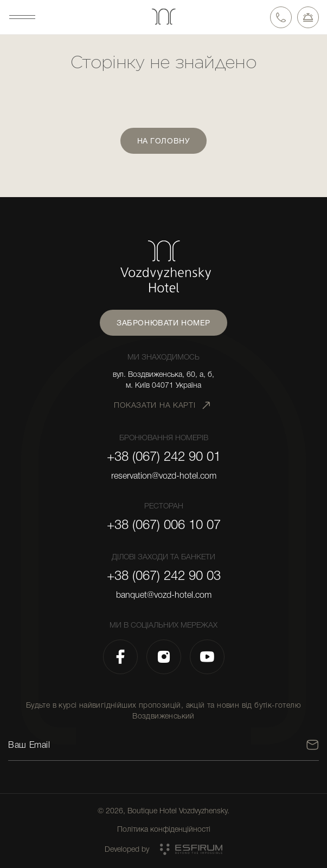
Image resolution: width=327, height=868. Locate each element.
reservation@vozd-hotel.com (164, 476)
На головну (164, 141)
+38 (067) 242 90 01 (164, 456)
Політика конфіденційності (164, 829)
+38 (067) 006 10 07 (164, 525)
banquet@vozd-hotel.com (164, 595)
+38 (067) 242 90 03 (164, 576)
